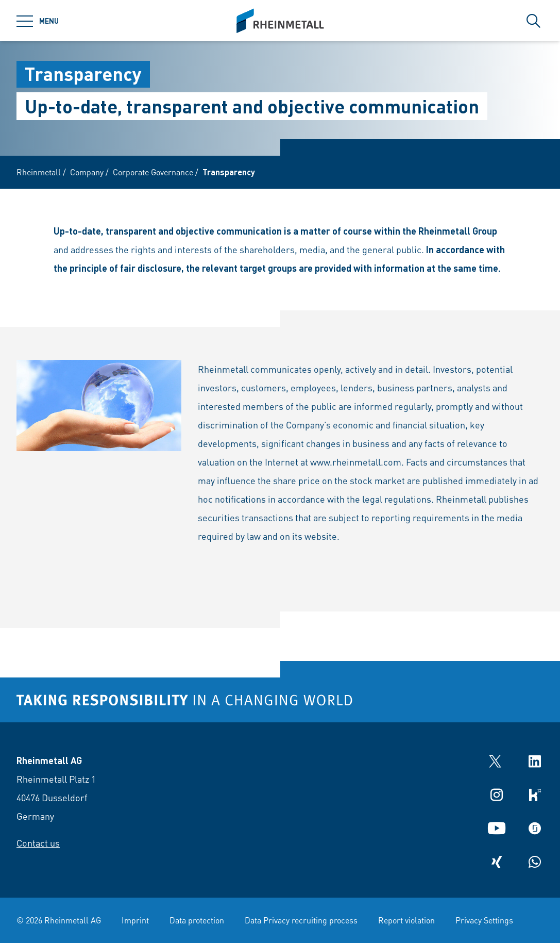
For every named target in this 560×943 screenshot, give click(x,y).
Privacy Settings (484, 920)
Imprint (135, 920)
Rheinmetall (39, 172)
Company (87, 172)
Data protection (197, 920)
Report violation (406, 920)
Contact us (38, 843)
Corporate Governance (153, 172)
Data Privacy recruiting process (301, 920)
